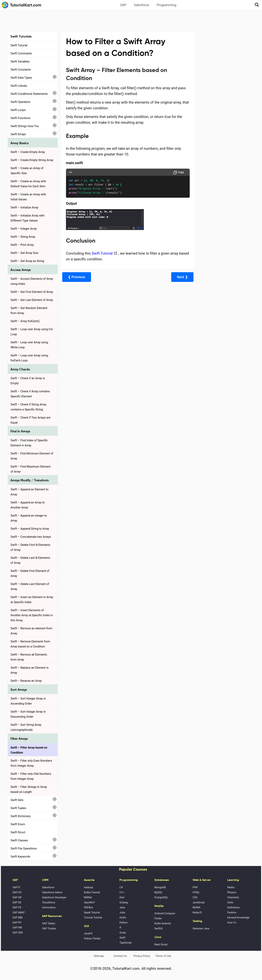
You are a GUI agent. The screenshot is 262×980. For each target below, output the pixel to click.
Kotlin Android (163, 924)
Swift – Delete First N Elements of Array (30, 547)
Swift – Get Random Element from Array (29, 311)
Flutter (158, 919)
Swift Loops (18, 110)
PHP (195, 887)
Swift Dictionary (21, 816)
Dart (122, 897)
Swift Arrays (18, 134)
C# (121, 887)
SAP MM (18, 918)
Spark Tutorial (92, 913)
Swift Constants (21, 70)
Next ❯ (175, 277)
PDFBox (89, 908)
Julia (122, 913)
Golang (123, 903)
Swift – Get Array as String (27, 261)
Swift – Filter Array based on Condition (29, 750)
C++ (122, 892)
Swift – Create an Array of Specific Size (27, 171)
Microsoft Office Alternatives (216, 101)
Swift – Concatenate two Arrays (31, 537)
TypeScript (126, 943)
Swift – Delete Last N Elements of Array (30, 560)
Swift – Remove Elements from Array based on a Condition (30, 644)
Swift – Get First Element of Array (32, 292)
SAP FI (16, 887)
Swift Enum (18, 824)
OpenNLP (89, 903)
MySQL (159, 892)
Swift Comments (21, 53)
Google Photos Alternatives (215, 111)
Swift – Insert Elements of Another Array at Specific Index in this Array (32, 615)
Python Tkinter (92, 939)
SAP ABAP (19, 913)
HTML (196, 892)
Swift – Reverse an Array (26, 681)
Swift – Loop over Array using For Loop (32, 332)
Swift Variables (20, 61)
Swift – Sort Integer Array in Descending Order (28, 714)
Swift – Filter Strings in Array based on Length (29, 789)
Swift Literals (19, 86)
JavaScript (199, 903)
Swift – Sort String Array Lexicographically (26, 727)
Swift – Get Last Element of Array (32, 300)
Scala (123, 933)
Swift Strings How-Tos (25, 126)
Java (122, 908)
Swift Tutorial (19, 45)
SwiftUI (159, 929)
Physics (232, 892)
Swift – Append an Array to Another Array (28, 505)
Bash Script (161, 945)
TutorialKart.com (22, 5)
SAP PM (17, 928)
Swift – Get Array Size (24, 253)
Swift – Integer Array (24, 229)
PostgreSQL (161, 897)
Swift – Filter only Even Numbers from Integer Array (31, 763)
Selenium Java (201, 929)
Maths (231, 887)
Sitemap (99, 956)
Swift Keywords (20, 857)
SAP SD (17, 903)
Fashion (232, 913)
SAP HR (17, 897)
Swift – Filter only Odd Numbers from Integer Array (31, 776)
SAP (123, 5)
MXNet (88, 897)
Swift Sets (17, 800)
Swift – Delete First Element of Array (30, 573)
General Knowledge (238, 918)
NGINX (196, 908)
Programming (166, 5)
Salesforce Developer (54, 897)
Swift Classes (19, 840)
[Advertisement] (131, 20)
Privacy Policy (142, 956)
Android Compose (165, 913)
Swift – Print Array (22, 245)
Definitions (233, 908)
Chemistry (233, 897)
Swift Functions (20, 118)
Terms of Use (163, 956)
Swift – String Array (23, 237)
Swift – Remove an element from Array (32, 631)
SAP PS (17, 908)
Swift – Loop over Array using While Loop (29, 345)
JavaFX (88, 934)
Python (123, 923)
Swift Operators (20, 102)
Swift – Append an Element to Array (30, 492)
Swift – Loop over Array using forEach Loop (29, 358)
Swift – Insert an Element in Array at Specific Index (32, 600)
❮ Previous (77, 277)
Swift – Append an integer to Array (29, 518)
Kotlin (123, 918)
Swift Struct (18, 832)
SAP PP (17, 923)
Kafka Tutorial (92, 892)
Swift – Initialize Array (25, 207)
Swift (122, 938)
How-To (232, 923)
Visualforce (49, 903)
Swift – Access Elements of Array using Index (32, 281)
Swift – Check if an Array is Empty (28, 381)
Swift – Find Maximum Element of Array (31, 469)
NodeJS (197, 913)
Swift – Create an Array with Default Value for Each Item (28, 184)
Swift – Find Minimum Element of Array (32, 456)
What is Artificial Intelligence (215, 121)
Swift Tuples (18, 808)
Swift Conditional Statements (29, 94)
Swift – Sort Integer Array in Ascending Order (28, 701)
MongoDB (160, 887)
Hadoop (89, 887)
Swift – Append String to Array (30, 529)
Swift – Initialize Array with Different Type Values (28, 218)
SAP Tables (49, 924)
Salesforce (141, 5)
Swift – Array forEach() (25, 321)
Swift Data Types (21, 78)
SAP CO (17, 892)
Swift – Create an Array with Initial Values (28, 197)
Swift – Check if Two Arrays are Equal (31, 420)
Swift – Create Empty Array (28, 152)
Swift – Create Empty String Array (32, 160)
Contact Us (120, 956)
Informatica (49, 908)
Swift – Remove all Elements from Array (29, 657)
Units (230, 903)
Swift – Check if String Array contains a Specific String (29, 407)
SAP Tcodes (49, 929)
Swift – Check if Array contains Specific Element (30, 394)
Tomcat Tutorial (93, 918)
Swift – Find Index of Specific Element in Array (29, 443)
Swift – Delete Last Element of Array (30, 587)
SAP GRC (18, 933)
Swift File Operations (24, 848)
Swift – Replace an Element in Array (30, 670)
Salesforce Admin (52, 892)
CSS (195, 897)
